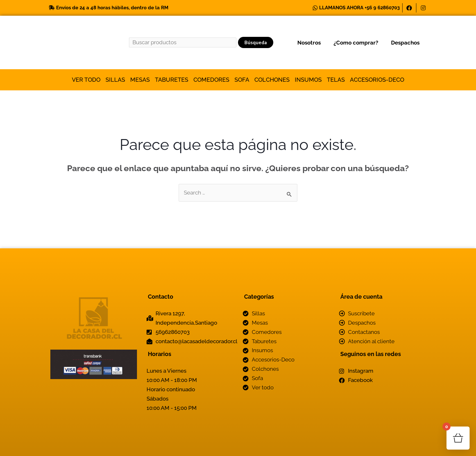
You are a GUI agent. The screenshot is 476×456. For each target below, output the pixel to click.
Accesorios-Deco (377, 80)
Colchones (272, 80)
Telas (336, 80)
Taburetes (172, 80)
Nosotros (309, 43)
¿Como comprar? (356, 43)
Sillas (115, 80)
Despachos (405, 43)
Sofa (242, 80)
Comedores (211, 80)
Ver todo (86, 80)
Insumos (308, 80)
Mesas (140, 80)
